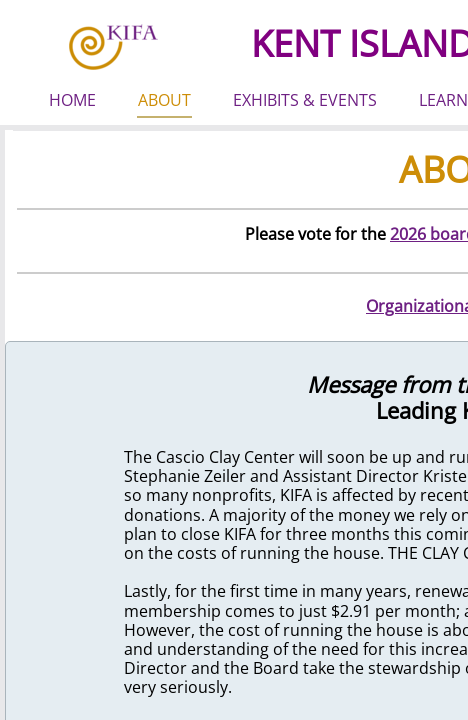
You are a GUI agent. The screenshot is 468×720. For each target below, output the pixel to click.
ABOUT (164, 100)
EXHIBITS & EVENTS (305, 100)
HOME (72, 100)
